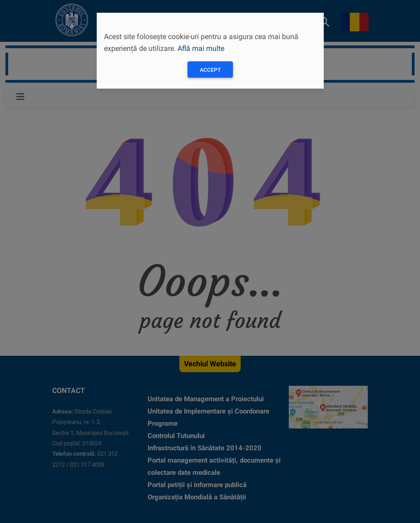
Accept (210, 70)
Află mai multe (201, 48)
